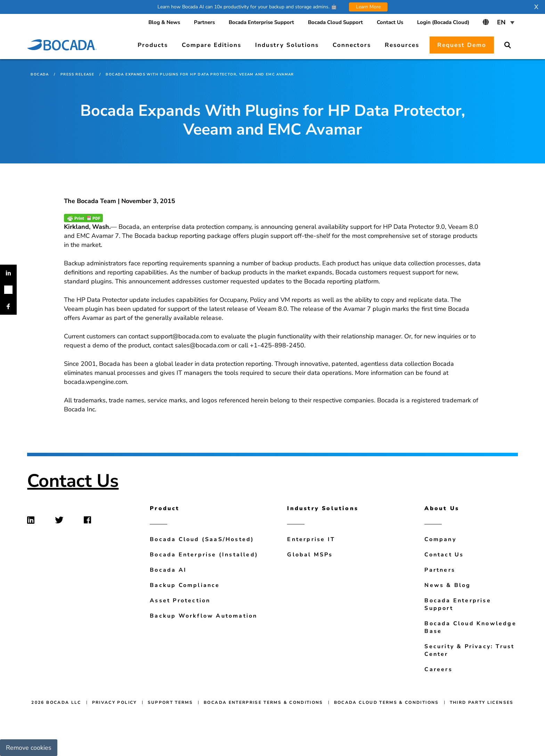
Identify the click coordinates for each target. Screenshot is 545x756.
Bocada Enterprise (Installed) (204, 555)
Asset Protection (180, 601)
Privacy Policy (115, 702)
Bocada (40, 74)
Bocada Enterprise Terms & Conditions (263, 702)
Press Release (77, 74)
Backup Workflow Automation (204, 616)
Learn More (368, 7)
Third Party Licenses (482, 702)
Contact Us (73, 481)
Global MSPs (310, 555)
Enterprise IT (311, 539)
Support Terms (170, 702)
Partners (440, 570)
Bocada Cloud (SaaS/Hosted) (202, 539)
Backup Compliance (185, 585)
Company (440, 539)
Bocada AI (168, 570)
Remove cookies (29, 748)
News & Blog (448, 585)
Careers (438, 669)
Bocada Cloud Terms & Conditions (387, 702)
